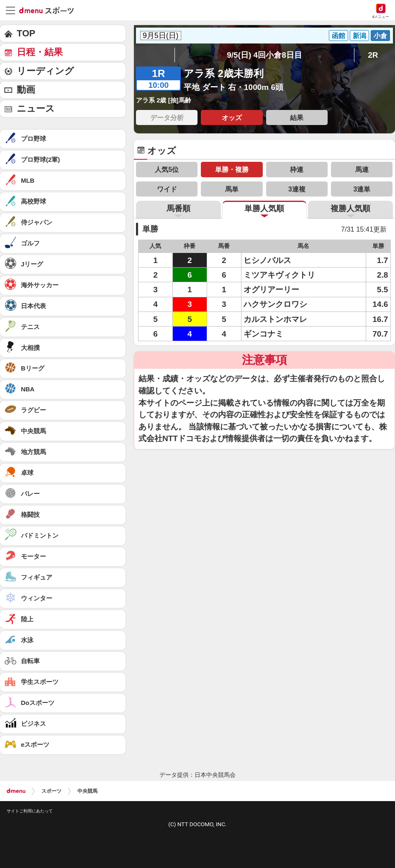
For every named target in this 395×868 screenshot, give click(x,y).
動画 (26, 90)
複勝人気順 (350, 208)
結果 (297, 117)
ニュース (36, 108)
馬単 (232, 189)
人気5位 (167, 169)
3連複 (297, 189)
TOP (26, 33)
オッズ (232, 117)
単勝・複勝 (232, 169)
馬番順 (178, 208)
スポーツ (51, 791)
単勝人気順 (264, 208)
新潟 (359, 36)
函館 (339, 36)
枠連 (297, 169)
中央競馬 (87, 791)
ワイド (167, 189)
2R (373, 55)
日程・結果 (40, 52)
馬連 (362, 169)
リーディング (45, 71)
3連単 (362, 189)
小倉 (380, 36)
